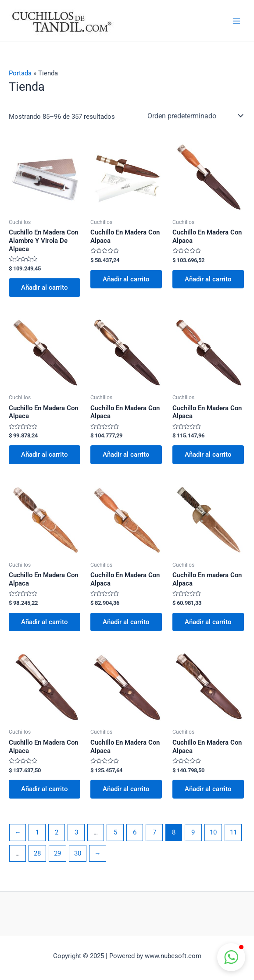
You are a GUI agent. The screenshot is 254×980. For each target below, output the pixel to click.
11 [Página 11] (233, 832)
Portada (20, 73)
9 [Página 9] (193, 832)
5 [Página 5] (115, 832)
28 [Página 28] (37, 853)
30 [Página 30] (78, 853)
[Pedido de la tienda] (195, 116)
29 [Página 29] (57, 853)
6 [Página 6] (135, 832)
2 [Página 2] (57, 832)
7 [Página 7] (154, 832)
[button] (231, 957)
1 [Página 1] (37, 832)
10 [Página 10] (213, 832)
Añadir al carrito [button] (45, 288)
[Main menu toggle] (236, 21)
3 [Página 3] (76, 832)
